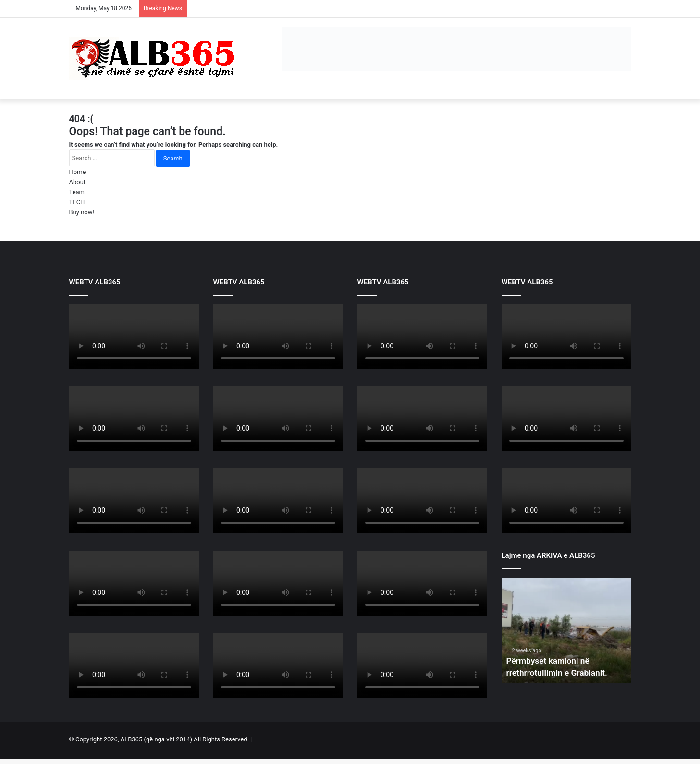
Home (78, 172)
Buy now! (82, 212)
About (78, 182)
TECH (77, 202)
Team (77, 192)
